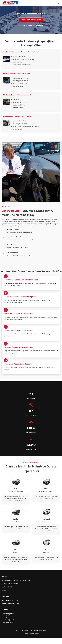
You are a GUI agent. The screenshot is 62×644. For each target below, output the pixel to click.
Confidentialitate (34, 634)
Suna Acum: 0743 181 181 (31, 20)
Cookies (25, 634)
